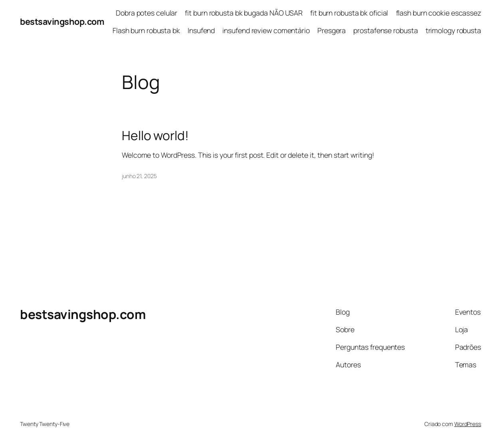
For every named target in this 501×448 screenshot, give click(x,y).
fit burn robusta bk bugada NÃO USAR (244, 13)
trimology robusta (453, 30)
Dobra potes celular (147, 13)
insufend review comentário (266, 30)
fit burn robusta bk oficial (349, 13)
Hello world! (155, 135)
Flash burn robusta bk (146, 30)
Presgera (332, 30)
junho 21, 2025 (139, 176)
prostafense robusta (385, 30)
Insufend (201, 30)
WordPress (468, 424)
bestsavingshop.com (62, 21)
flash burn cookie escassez (439, 13)
